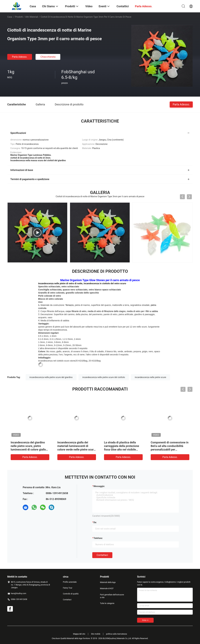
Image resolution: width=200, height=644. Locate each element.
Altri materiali (32, 17)
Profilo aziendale (70, 582)
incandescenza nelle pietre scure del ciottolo (104, 377)
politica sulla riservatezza (116, 634)
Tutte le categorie (107, 603)
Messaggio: (99, 486)
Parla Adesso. (20, 57)
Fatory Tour (68, 588)
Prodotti (19, 17)
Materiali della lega (108, 582)
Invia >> (145, 620)
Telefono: (98, 538)
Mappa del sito (79, 634)
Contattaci (102, 555)
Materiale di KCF (107, 589)
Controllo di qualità (71, 594)
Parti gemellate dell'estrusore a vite (112, 596)
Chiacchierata (48, 57)
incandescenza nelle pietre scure (150, 377)
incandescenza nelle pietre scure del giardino (51, 377)
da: (95, 522)
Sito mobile (96, 634)
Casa (10, 17)
